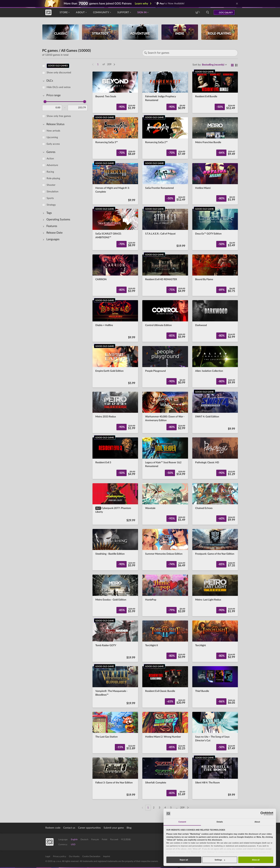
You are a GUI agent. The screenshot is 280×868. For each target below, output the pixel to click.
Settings (220, 860)
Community (102, 12)
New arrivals (53, 131)
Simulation (52, 192)
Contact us (69, 828)
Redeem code (53, 828)
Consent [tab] (182, 822)
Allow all (256, 860)
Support (124, 12)
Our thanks (74, 856)
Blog (129, 828)
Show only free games (59, 116)
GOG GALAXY (226, 12)
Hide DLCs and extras (59, 87)
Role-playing (53, 178)
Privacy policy (60, 856)
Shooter (51, 185)
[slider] (45, 102)
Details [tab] (220, 822)
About (81, 12)
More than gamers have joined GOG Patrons (98, 4)
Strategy (51, 205)
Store (65, 12)
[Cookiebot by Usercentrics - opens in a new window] (262, 813)
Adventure (52, 165)
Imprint (107, 856)
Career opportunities (89, 828)
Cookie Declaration (91, 856)
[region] (66, 435)
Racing (50, 172)
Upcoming (52, 137)
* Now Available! (170, 4)
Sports (50, 198)
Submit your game (114, 828)
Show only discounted (59, 73)
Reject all (184, 860)
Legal (48, 856)
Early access (53, 144)
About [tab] (257, 822)
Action (50, 159)
